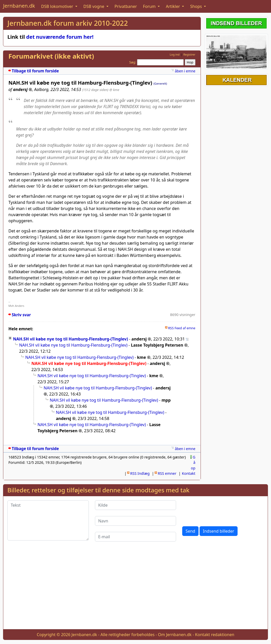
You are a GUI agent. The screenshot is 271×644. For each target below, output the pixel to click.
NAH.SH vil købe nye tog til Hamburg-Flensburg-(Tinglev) (71, 339)
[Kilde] (136, 505)
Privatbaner (126, 6)
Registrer (189, 54)
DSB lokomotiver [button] (58, 6)
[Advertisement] (135, 589)
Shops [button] (196, 6)
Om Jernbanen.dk (175, 635)
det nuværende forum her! (60, 37)
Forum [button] (150, 6)
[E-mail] (136, 537)
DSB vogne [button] (94, 6)
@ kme (114, 90)
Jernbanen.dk (19, 6)
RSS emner (167, 473)
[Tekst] (48, 520)
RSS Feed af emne (182, 328)
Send (190, 531)
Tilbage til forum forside (35, 71)
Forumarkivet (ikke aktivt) (51, 56)
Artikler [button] (173, 6)
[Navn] (136, 521)
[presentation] (221, 510)
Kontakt (189, 473)
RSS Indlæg (140, 473)
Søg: (133, 62)
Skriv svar (21, 315)
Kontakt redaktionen (215, 635)
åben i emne (185, 71)
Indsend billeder (218, 531)
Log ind (175, 54)
